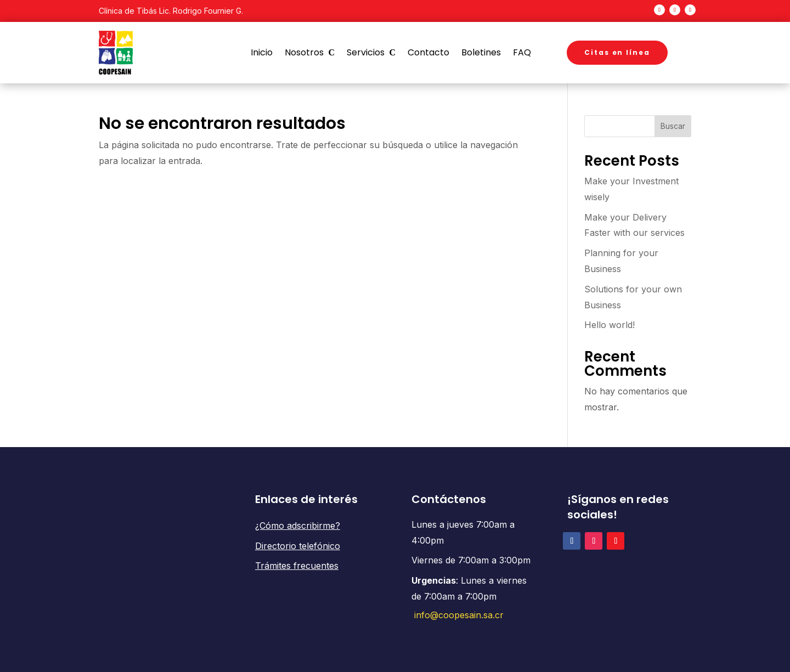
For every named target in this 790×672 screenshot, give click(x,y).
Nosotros (304, 53)
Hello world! (610, 325)
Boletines (481, 53)
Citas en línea (617, 52)
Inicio (262, 53)
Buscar (673, 126)
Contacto (428, 53)
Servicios (366, 53)
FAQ (522, 53)
